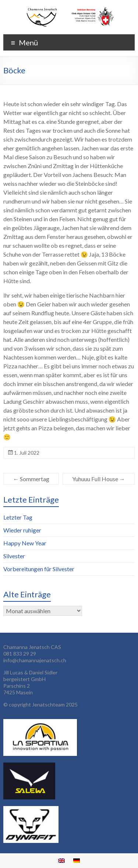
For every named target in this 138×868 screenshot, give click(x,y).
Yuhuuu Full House (99, 479)
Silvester (14, 556)
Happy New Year (25, 543)
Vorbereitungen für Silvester (39, 569)
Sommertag (31, 479)
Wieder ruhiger (22, 530)
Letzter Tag (18, 517)
